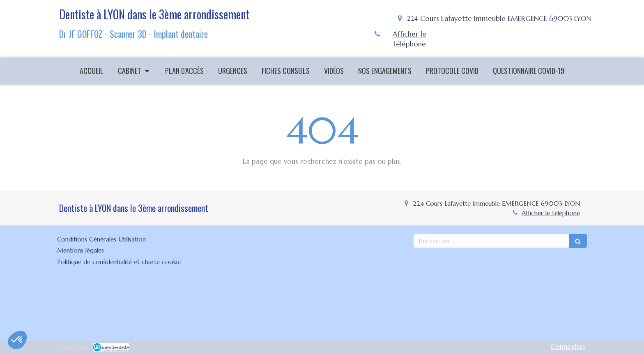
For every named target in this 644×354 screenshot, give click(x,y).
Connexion (568, 347)
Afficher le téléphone (409, 39)
